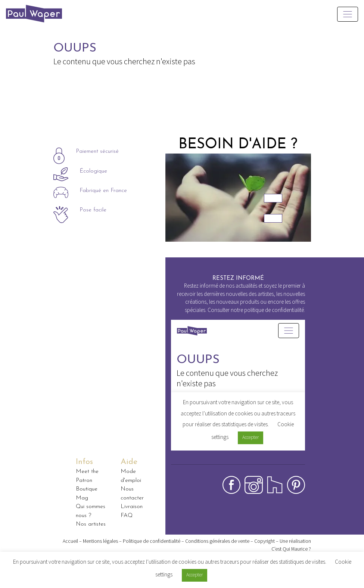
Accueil (70, 541)
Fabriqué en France (103, 191)
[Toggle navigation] (348, 14)
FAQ (127, 516)
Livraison (132, 507)
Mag (82, 498)
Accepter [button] (195, 575)
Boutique (87, 489)
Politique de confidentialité (152, 541)
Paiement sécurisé (97, 152)
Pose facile (93, 211)
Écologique (93, 172)
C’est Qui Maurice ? (291, 549)
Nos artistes (91, 524)
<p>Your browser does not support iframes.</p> (238, 394)
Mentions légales (100, 541)
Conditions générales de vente (217, 541)
